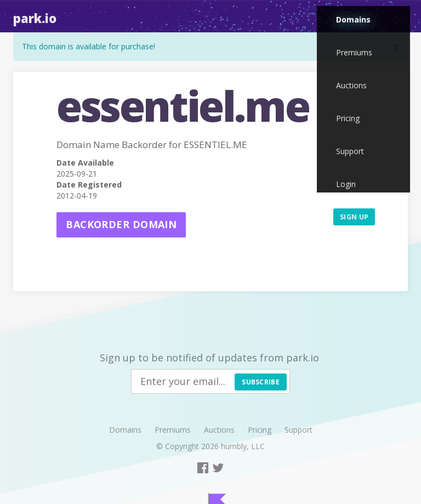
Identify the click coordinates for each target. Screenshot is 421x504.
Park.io (35, 18)
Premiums (354, 52)
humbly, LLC (243, 446)
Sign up (354, 217)
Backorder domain (121, 224)
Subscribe (261, 382)
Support (350, 151)
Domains (353, 19)
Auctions (351, 85)
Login (346, 184)
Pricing (348, 118)
